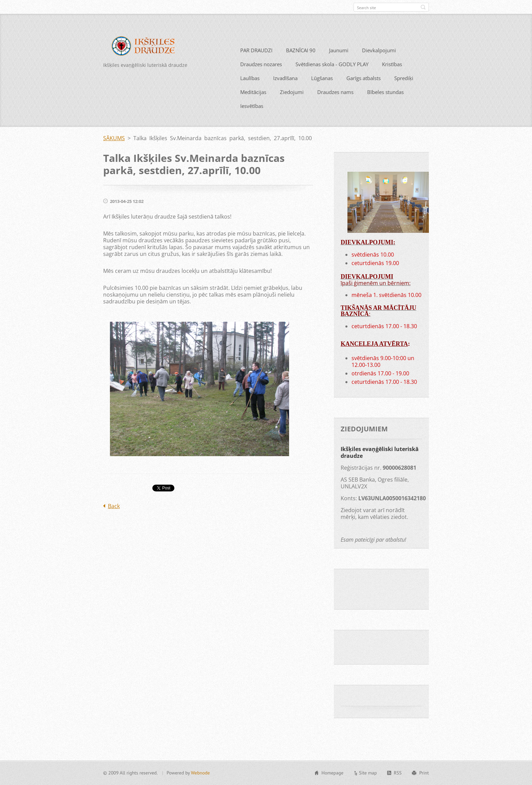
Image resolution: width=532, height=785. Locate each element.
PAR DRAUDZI (256, 62)
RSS (398, 776)
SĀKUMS (114, 150)
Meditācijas (253, 104)
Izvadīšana (285, 90)
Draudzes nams (335, 104)
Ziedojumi (292, 104)
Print (424, 776)
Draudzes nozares (261, 76)
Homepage (332, 776)
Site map (368, 776)
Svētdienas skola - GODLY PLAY (332, 76)
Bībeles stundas (385, 104)
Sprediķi (404, 90)
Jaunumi (339, 62)
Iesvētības (252, 118)
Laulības (250, 90)
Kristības (392, 76)
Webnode (200, 776)
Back (114, 518)
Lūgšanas (322, 90)
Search (423, 7)
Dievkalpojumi (379, 62)
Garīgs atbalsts (364, 90)
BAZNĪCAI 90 (301, 62)
